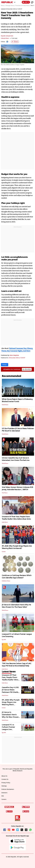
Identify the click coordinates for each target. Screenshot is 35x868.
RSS (3, 796)
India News (5, 522)
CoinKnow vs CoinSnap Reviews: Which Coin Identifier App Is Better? (17, 577)
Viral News (5, 493)
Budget (5, 174)
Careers (4, 799)
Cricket (4, 552)
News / (3, 6)
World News (5, 405)
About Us (4, 776)
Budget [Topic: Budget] (5, 365)
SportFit (4, 640)
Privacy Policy (6, 783)
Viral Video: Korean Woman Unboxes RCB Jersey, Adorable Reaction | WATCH (17, 488)
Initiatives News (6, 581)
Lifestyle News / (10, 6)
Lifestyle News (5, 38)
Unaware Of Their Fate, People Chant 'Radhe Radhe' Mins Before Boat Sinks (16, 518)
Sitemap (4, 786)
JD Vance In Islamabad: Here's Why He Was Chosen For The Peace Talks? (16, 606)
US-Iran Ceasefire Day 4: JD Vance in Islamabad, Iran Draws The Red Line (16, 459)
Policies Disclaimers (8, 789)
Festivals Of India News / (23, 6)
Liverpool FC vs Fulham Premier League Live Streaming (17, 635)
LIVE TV (26, 2)
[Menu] (32, 2)
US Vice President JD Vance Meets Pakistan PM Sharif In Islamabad (18, 430)
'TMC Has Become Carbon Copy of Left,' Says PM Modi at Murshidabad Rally (17, 665)
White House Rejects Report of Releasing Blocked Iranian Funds (17, 400)
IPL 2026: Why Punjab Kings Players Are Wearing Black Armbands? (17, 547)
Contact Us (5, 779)
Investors (4, 793)
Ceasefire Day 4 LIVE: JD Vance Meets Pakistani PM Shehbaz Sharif (11, 691)
